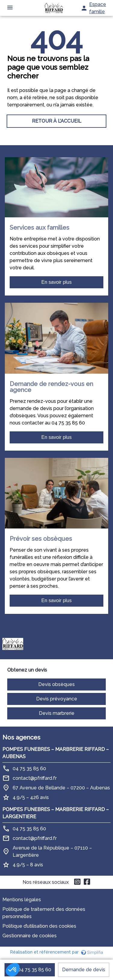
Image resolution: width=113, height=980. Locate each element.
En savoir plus (56, 282)
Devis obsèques (56, 684)
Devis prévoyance (57, 699)
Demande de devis (84, 970)
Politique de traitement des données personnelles (44, 913)
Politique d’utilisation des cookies (39, 926)
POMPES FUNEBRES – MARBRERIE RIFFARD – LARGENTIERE (56, 813)
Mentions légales (22, 900)
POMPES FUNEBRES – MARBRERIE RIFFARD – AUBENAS (56, 753)
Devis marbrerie (57, 713)
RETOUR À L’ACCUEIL (57, 121)
